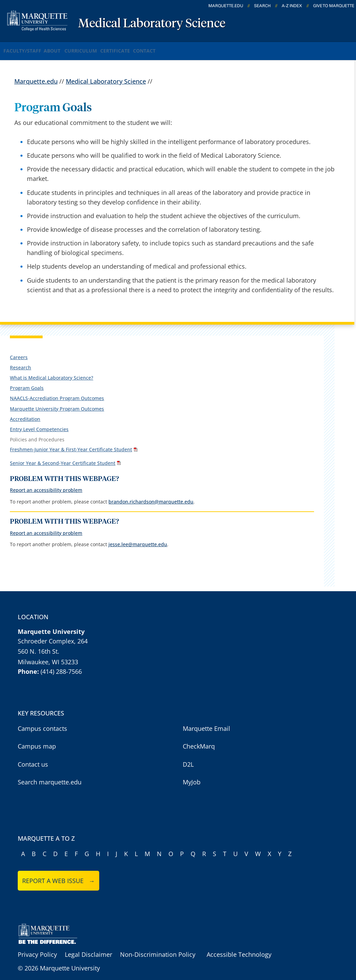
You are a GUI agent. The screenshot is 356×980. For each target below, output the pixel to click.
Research (20, 360)
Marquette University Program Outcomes (57, 402)
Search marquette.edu (50, 773)
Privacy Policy (37, 945)
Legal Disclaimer (88, 945)
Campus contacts (42, 719)
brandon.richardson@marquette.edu (151, 492)
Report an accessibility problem (46, 481)
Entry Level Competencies (39, 422)
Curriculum (100, 47)
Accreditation (25, 412)
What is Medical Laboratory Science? (51, 371)
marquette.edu (226, 6)
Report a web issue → (58, 871)
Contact (182, 47)
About (63, 47)
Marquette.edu (36, 74)
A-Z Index (292, 6)
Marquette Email (206, 719)
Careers (19, 350)
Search (262, 6)
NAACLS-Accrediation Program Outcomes (57, 391)
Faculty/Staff (24, 47)
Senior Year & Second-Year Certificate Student (63, 454)
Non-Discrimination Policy (158, 945)
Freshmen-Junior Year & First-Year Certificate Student (71, 442)
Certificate (143, 47)
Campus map (37, 737)
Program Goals (27, 381)
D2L (188, 755)
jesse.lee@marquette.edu (138, 535)
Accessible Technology (239, 945)
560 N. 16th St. (39, 642)
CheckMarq (199, 737)
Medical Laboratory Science (152, 24)
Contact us (33, 755)
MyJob (192, 773)
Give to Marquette (334, 6)
